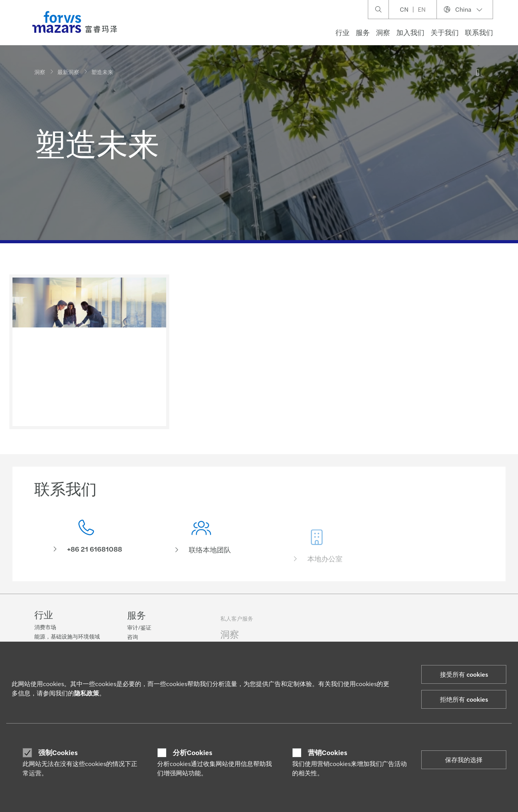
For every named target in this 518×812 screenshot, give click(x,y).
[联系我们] (86, 539)
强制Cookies (58, 752)
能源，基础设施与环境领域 (67, 637)
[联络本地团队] (202, 549)
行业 (342, 32)
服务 (363, 32)
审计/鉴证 (139, 632)
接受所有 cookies (464, 674)
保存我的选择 (464, 760)
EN (422, 9)
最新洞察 (68, 72)
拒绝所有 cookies (464, 699)
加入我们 (410, 32)
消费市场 (45, 628)
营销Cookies (327, 752)
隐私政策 (87, 693)
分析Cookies (192, 752)
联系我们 (479, 32)
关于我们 (445, 32)
